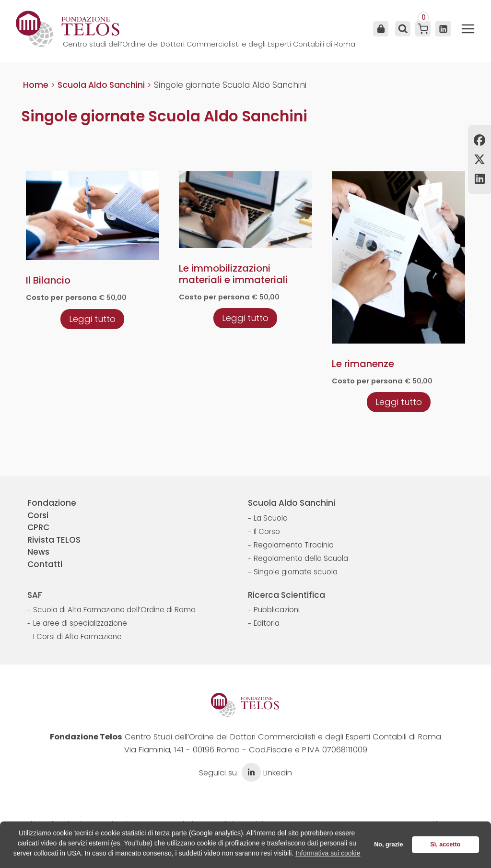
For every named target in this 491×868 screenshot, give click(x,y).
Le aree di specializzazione (80, 623)
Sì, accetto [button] (445, 844)
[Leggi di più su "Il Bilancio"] (92, 319)
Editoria (267, 623)
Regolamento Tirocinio (294, 545)
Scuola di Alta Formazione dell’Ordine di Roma (114, 610)
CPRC (38, 527)
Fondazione (52, 503)
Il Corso (267, 531)
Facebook (479, 140)
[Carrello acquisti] (423, 29)
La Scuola (271, 518)
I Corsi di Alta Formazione (77, 636)
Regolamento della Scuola (301, 558)
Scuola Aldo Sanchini (292, 503)
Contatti (45, 564)
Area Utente (381, 29)
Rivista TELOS (54, 540)
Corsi (38, 515)
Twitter (479, 159)
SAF (35, 595)
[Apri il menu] (468, 29)
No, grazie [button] (388, 844)
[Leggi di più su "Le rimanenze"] (399, 402)
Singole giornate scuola (296, 572)
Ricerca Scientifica (286, 595)
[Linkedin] (443, 29)
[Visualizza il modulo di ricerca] (402, 29)
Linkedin (479, 178)
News (38, 552)
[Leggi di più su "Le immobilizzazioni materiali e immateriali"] (245, 318)
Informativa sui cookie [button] (328, 853)
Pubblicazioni (277, 610)
